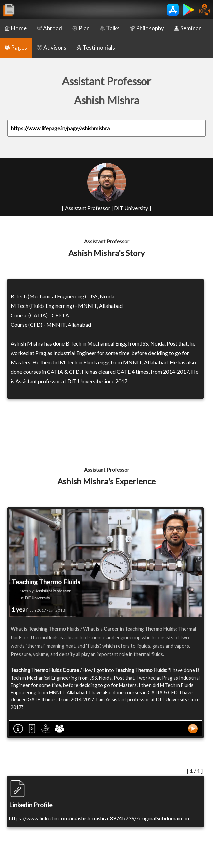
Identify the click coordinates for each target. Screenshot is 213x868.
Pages (16, 48)
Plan (81, 28)
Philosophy (147, 28)
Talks (110, 28)
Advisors (52, 48)
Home (16, 28)
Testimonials (96, 48)
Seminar (187, 28)
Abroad (49, 28)
